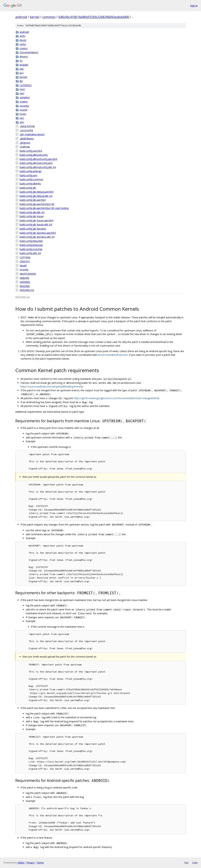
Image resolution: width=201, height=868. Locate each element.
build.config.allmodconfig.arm (36, 163)
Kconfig (24, 270)
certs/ (23, 44)
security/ (24, 106)
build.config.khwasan (31, 245)
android (21, 17)
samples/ (25, 97)
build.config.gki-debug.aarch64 (37, 192)
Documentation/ (29, 52)
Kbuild (23, 266)
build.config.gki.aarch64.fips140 (37, 204)
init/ (22, 69)
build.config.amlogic (31, 171)
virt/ (22, 122)
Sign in (194, 5)
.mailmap (25, 147)
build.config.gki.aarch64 (33, 200)
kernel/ (23, 77)
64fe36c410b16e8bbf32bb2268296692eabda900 (94, 17)
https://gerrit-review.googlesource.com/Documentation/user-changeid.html (116, 398)
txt (186, 862)
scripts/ (24, 102)
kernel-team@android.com (113, 355)
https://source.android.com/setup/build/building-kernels (51, 386)
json (195, 862)
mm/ (22, 89)
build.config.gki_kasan (32, 216)
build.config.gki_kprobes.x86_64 (37, 237)
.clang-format (27, 126)
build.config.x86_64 (30, 253)
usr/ (22, 118)
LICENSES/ (26, 85)
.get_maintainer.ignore (32, 134)
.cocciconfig (26, 130)
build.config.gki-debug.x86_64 (36, 196)
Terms (40, 863)
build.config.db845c (30, 184)
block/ (23, 40)
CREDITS (25, 261)
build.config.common (31, 179)
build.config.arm (29, 175)
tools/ (23, 114)
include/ (24, 65)
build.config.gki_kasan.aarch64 (36, 220)
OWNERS (25, 282)
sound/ (24, 110)
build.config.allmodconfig (34, 155)
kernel (35, 17)
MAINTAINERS (28, 274)
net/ (22, 93)
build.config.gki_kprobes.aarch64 (38, 233)
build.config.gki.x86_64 (32, 212)
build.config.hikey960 (31, 241)
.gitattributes (27, 138)
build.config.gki (28, 188)
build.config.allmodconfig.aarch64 (38, 159)
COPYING (25, 257)
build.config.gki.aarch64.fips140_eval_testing (44, 208)
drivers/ (24, 56)
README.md (27, 290)
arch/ (23, 36)
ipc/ (22, 73)
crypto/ (24, 48)
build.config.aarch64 (31, 151)
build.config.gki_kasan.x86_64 (36, 224)
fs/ (21, 61)
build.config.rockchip (31, 249)
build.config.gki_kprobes (33, 229)
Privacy (30, 863)
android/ (24, 32)
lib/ (21, 81)
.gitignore (25, 143)
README (25, 286)
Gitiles (21, 863)
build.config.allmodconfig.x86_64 (38, 167)
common (49, 17)
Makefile (24, 278)
